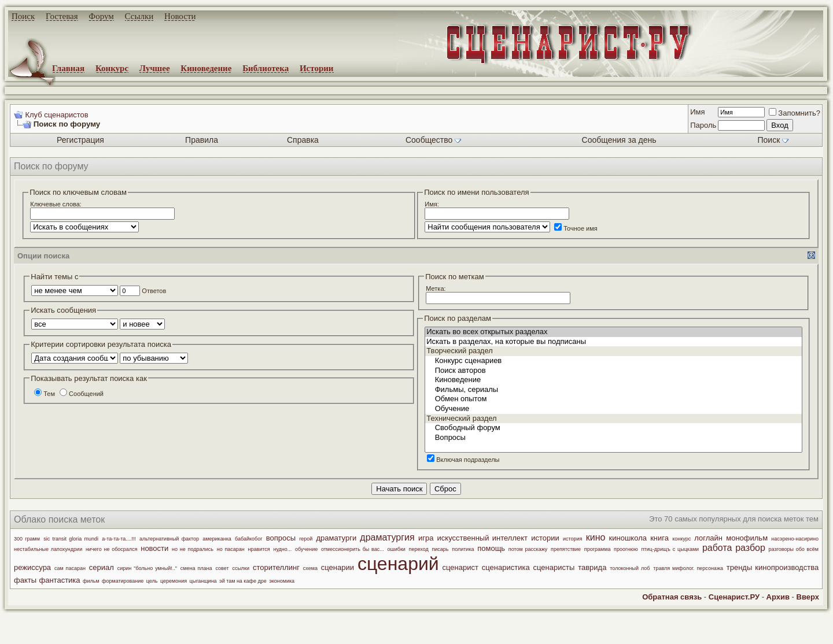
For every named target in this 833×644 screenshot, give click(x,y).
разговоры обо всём (794, 549)
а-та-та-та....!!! (119, 539)
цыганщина (203, 581)
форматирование (123, 581)
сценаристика (506, 567)
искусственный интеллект (482, 538)
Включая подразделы (463, 460)
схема (310, 568)
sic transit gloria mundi (71, 539)
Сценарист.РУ (734, 597)
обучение (306, 549)
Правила (202, 140)
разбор (750, 548)
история (572, 539)
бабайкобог (248, 539)
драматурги (337, 538)
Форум (101, 16)
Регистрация (80, 140)
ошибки (396, 549)
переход (419, 549)
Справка (303, 140)
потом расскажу (528, 549)
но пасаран (231, 549)
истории (545, 538)
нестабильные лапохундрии (48, 549)
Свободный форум (613, 428)
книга (659, 538)
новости (154, 548)
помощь (491, 548)
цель (152, 581)
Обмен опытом (613, 399)
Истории (317, 68)
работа (717, 548)
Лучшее (155, 68)
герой (306, 539)
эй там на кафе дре (243, 581)
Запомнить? (795, 113)
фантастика (60, 580)
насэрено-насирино (795, 539)
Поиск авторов (613, 371)
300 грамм (27, 539)
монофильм (747, 538)
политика (463, 549)
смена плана (196, 568)
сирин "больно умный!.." (147, 568)
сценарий (398, 564)
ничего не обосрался (112, 549)
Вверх (808, 597)
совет (222, 568)
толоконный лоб (630, 568)
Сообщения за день (619, 140)
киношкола (628, 538)
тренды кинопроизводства (773, 567)
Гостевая (62, 16)
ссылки (241, 568)
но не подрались (193, 549)
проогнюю (626, 549)
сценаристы (554, 567)
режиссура (32, 567)
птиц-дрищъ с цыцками (670, 549)
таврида (592, 567)
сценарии (338, 567)
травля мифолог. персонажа (688, 568)
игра (426, 538)
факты (25, 580)
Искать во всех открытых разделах (613, 332)
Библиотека (266, 68)
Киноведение (206, 68)
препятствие (566, 549)
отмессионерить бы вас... (353, 549)
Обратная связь (672, 597)
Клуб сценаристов (56, 115)
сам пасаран (70, 568)
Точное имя (576, 228)
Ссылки (139, 16)
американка (217, 539)
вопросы (281, 538)
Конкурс (112, 68)
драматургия (387, 537)
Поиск (23, 16)
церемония (174, 581)
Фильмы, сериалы (613, 390)
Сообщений (82, 394)
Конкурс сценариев (613, 361)
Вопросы (613, 438)
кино (596, 537)
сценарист (460, 567)
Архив (778, 597)
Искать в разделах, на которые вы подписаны (613, 342)
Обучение (613, 409)
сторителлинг (276, 567)
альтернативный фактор (169, 539)
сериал (102, 567)
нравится (259, 549)
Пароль (703, 125)
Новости (180, 16)
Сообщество (433, 140)
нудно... (282, 549)
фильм (91, 581)
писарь (440, 549)
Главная (68, 68)
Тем (45, 394)
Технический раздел (613, 419)
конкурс (681, 539)
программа (598, 549)
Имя (697, 112)
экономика (282, 581)
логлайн (708, 538)
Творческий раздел (613, 351)
